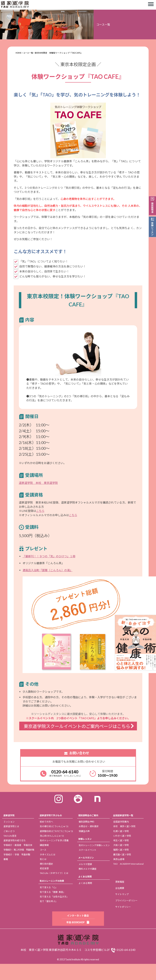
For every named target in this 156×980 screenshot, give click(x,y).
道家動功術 (56, 831)
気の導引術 (54, 826)
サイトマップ (122, 894)
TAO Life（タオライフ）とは (54, 873)
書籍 (6, 859)
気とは (43, 859)
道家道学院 (9, 815)
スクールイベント (88, 850)
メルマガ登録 (85, 864)
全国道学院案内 (121, 822)
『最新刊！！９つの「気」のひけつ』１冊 (49, 556)
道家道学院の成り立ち (15, 840)
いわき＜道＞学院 (122, 836)
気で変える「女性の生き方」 (54, 897)
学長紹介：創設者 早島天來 (18, 845)
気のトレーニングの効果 (52, 881)
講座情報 (44, 845)
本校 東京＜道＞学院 (124, 826)
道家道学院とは (11, 826)
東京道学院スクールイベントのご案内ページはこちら (77, 726)
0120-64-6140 (65, 772)
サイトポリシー (123, 907)
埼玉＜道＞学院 (121, 840)
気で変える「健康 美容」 (53, 892)
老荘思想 (44, 868)
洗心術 (52, 836)
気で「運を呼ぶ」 (49, 901)
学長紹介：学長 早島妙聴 (17, 855)
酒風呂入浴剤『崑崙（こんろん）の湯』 (48, 570)
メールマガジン (86, 858)
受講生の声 (84, 831)
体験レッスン (85, 839)
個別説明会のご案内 (88, 815)
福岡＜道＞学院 (121, 850)
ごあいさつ (9, 831)
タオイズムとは (48, 855)
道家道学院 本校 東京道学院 (38, 483)
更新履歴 (120, 882)
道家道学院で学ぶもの (51, 815)
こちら (40, 511)
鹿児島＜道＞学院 (122, 855)
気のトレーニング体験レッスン (94, 845)
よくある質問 (85, 877)
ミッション (9, 822)
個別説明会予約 (86, 822)
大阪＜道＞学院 (121, 845)
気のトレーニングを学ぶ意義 (54, 840)
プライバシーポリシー (126, 901)
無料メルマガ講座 (88, 869)
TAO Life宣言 (10, 836)
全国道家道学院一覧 (123, 815)
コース (43, 850)
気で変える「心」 (49, 887)
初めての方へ (46, 822)
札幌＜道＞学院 (121, 831)
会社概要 (120, 888)
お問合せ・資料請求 (89, 826)
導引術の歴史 (46, 864)
